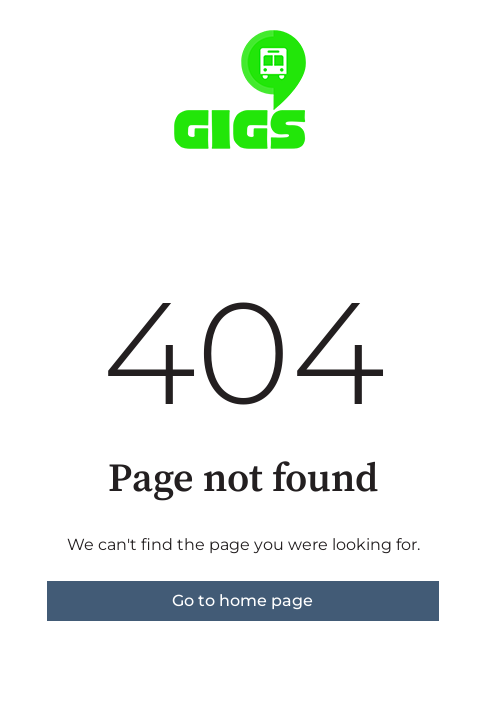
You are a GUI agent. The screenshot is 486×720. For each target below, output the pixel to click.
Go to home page (242, 600)
